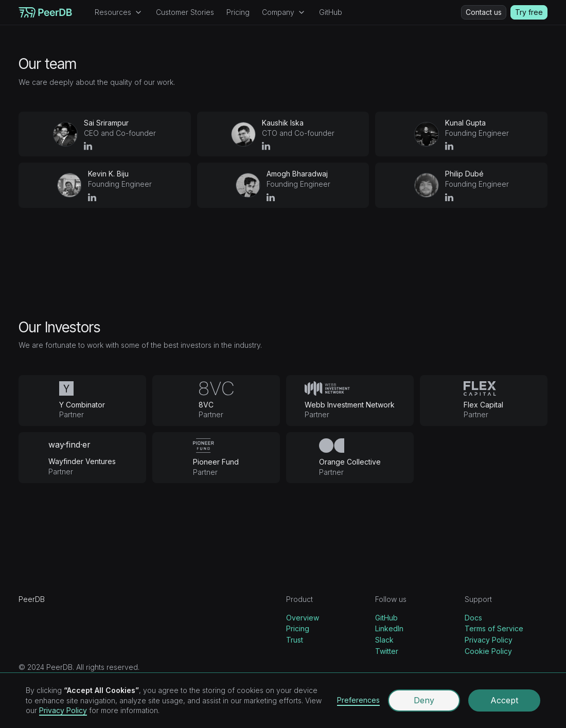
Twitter (387, 651)
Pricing (238, 12)
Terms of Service (494, 628)
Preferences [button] (358, 700)
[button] (119, 12)
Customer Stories (185, 12)
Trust (295, 640)
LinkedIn (389, 628)
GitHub (331, 12)
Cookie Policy (488, 651)
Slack (384, 640)
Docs (473, 618)
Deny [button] (424, 700)
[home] (45, 12)
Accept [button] (504, 700)
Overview (303, 618)
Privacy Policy (489, 640)
